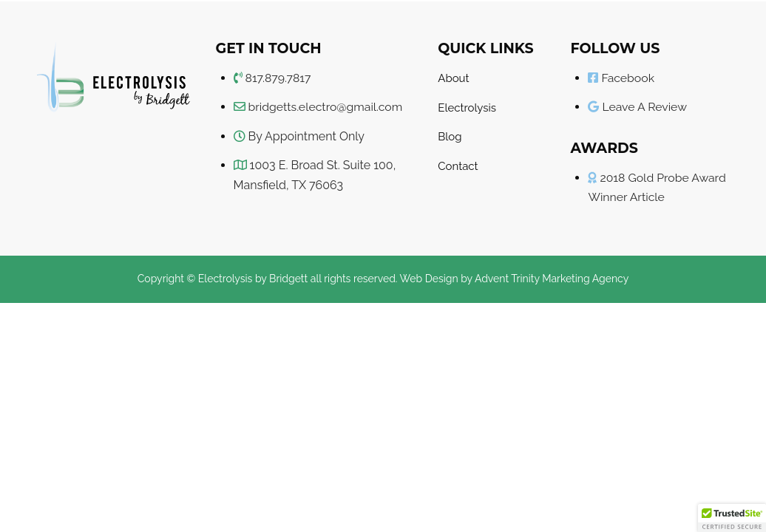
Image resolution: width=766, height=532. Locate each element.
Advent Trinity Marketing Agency (552, 279)
